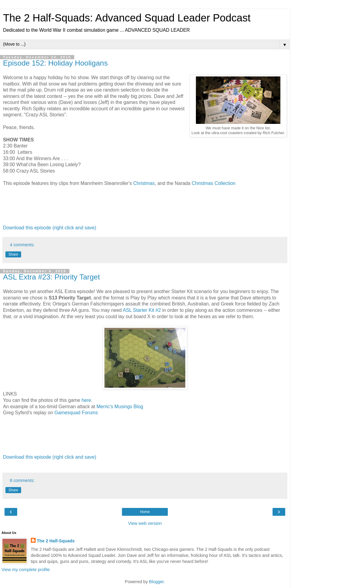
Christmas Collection (214, 183)
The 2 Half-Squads (56, 541)
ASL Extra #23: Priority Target (51, 277)
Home (145, 512)
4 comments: (22, 245)
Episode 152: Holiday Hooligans (55, 63)
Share (13, 254)
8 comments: (22, 480)
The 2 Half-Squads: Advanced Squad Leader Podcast (127, 18)
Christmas (144, 183)
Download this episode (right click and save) (50, 228)
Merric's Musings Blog (120, 407)
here (86, 400)
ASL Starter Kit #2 (142, 310)
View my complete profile (26, 570)
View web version (145, 523)
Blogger (156, 582)
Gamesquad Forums (77, 413)
